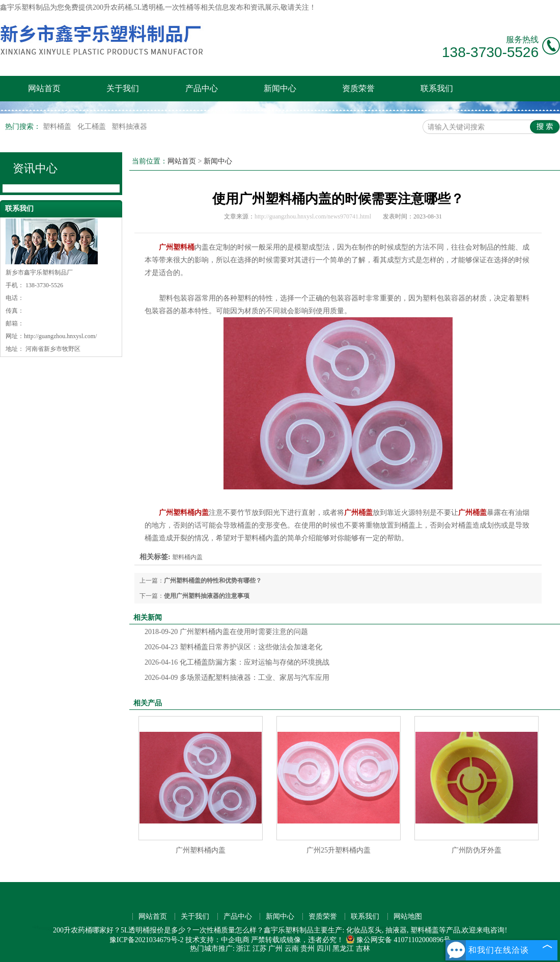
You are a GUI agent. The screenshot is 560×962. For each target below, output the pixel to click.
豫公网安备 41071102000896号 (398, 940)
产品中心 (202, 88)
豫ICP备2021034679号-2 (146, 940)
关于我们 (123, 88)
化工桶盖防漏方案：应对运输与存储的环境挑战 (237, 662)
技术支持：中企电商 (217, 940)
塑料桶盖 (58, 127)
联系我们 (437, 88)
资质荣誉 (358, 88)
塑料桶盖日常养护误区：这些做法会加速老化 (233, 647)
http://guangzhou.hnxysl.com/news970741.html (313, 216)
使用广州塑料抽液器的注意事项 (207, 596)
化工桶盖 (93, 127)
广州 (275, 949)
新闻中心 (280, 88)
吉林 (363, 949)
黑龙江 (343, 949)
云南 (292, 949)
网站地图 (408, 916)
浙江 (243, 949)
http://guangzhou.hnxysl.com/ (60, 336)
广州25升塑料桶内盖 (339, 850)
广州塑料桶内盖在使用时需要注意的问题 (226, 632)
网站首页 (44, 88)
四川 (324, 949)
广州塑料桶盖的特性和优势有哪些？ (213, 581)
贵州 (307, 949)
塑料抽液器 (129, 127)
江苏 (260, 949)
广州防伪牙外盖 (477, 850)
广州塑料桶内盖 (201, 850)
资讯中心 (35, 168)
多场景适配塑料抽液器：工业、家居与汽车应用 (237, 678)
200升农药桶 (112, 7)
